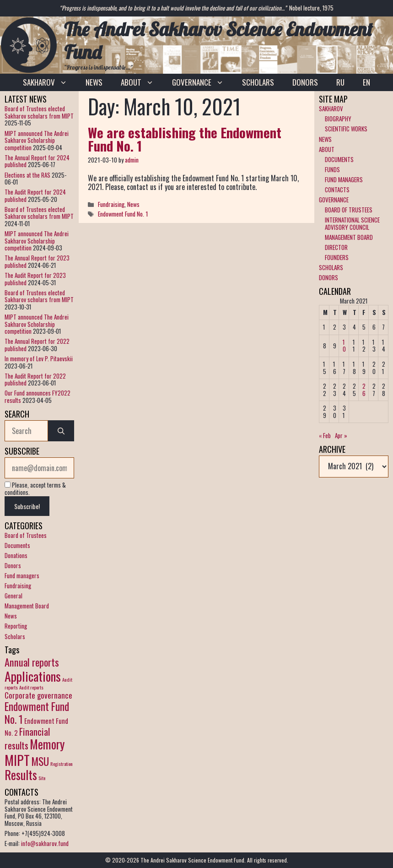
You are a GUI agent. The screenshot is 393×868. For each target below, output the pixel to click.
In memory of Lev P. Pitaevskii (39, 358)
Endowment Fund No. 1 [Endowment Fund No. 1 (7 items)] (37, 713)
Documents (17, 545)
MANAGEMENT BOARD (349, 237)
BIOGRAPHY (338, 119)
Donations (16, 555)
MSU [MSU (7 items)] (40, 761)
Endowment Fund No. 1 (123, 214)
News (133, 204)
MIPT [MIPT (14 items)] (17, 760)
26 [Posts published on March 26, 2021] (364, 390)
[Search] (61, 431)
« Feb (325, 435)
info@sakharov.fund (45, 843)
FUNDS (332, 169)
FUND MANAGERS (344, 179)
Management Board (27, 606)
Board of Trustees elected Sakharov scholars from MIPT (39, 112)
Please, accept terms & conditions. (35, 488)
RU (340, 82)
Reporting (16, 626)
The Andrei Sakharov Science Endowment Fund (218, 40)
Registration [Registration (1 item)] (62, 764)
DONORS (305, 82)
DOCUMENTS (339, 159)
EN (366, 82)
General (13, 596)
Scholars (15, 636)
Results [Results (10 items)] (21, 775)
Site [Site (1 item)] (42, 778)
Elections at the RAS (27, 175)
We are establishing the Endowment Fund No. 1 (185, 139)
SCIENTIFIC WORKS (346, 129)
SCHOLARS (258, 82)
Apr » (341, 435)
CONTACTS (337, 190)
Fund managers (22, 575)
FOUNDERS (337, 257)
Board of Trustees (26, 535)
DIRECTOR (336, 247)
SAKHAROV (50, 82)
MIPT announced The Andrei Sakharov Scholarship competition (37, 140)
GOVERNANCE (202, 82)
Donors (13, 565)
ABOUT (142, 82)
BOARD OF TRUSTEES (349, 210)
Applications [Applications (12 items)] (33, 676)
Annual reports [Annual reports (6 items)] (32, 662)
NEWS (94, 82)
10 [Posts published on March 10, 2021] (344, 346)
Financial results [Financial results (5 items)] (27, 738)
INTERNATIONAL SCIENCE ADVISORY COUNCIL (352, 223)
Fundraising (111, 204)
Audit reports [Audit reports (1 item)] (31, 687)
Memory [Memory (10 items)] (47, 744)
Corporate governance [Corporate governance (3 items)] (38, 695)
